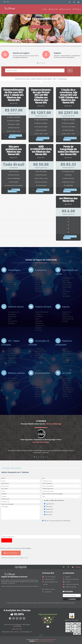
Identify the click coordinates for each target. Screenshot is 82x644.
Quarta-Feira (49, 509)
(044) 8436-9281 (17, 629)
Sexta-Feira (49, 515)
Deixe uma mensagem (8, 504)
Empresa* (4, 494)
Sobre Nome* (5, 483)
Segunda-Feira (50, 504)
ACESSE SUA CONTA (48, 589)
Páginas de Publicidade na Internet (44, 641)
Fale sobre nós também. (41, 442)
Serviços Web (53, 9)
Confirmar (72, 599)
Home (44, 9)
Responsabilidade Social (50, 582)
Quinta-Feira (49, 512)
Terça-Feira (49, 506)
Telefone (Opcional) (48, 489)
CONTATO (67, 582)
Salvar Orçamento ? (11, 553)
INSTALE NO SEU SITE (41, 27)
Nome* (3, 478)
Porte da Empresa (47, 483)
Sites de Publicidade (49, 577)
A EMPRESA (67, 577)
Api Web (45, 584)
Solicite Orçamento (14, 191)
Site (43, 478)
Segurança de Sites (48, 579)
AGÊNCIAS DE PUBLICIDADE (71, 579)
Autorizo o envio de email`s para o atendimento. (57, 521)
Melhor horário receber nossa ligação (53, 494)
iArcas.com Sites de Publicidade (47, 640)
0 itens (6, 2)
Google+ (78, 567)
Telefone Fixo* (5, 499)
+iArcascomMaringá (53, 424)
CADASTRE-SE (47, 592)
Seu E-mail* (4, 489)
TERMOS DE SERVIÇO (70, 587)
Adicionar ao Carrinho (15, 136)
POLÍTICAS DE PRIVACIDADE (71, 584)
